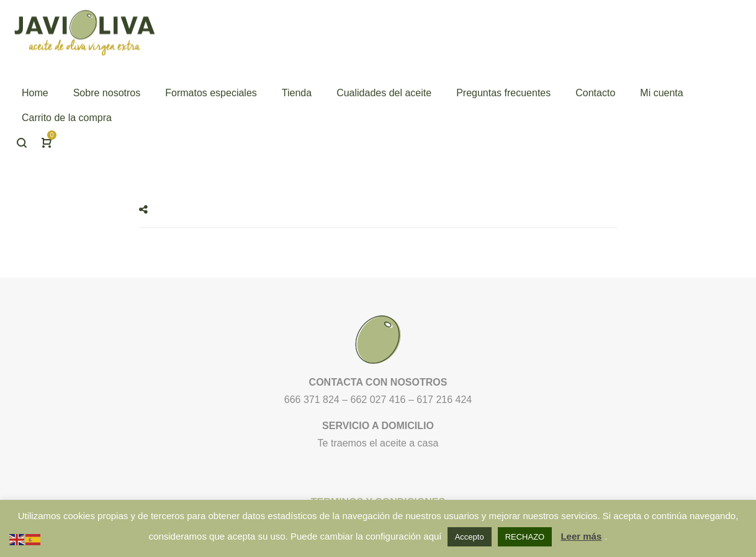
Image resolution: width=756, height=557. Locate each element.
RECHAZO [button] (525, 537)
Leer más (581, 536)
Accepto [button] (470, 537)
